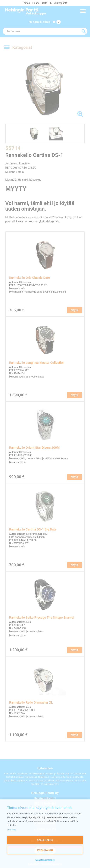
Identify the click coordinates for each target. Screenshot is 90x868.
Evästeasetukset (45, 860)
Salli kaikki (45, 840)
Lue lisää (12, 830)
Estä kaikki (45, 850)
